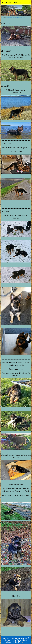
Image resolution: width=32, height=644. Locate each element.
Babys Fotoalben (9, 18)
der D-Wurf (15, 18)
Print (24, 642)
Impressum (7, 638)
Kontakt (24, 638)
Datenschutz (16, 638)
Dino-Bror (25, 18)
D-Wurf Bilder (20, 18)
